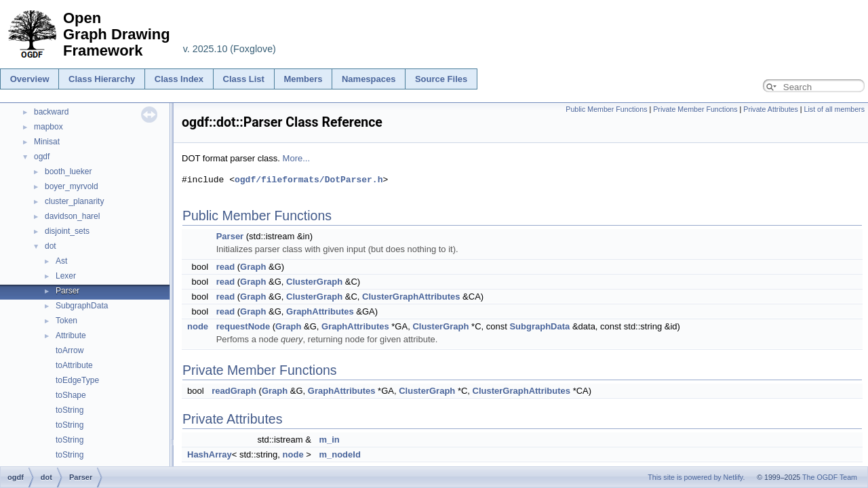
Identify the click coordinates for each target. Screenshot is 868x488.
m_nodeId (339, 454)
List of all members (834, 109)
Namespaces (369, 79)
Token (66, 321)
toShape (71, 395)
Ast (61, 261)
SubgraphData (82, 306)
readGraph (234, 391)
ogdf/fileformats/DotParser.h (309, 180)
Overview (30, 79)
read (225, 267)
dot (51, 246)
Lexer (66, 276)
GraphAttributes (320, 311)
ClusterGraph (314, 282)
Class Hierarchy (102, 79)
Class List (244, 79)
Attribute (71, 335)
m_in (329, 440)
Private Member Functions (695, 109)
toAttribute (74, 365)
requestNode (243, 326)
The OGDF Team (830, 477)
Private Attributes (771, 109)
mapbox (48, 127)
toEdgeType (77, 380)
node (198, 326)
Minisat (47, 142)
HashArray (210, 454)
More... (296, 158)
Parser (67, 291)
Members (303, 79)
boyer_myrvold (72, 186)
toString (70, 410)
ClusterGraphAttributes (411, 297)
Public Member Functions (606, 109)
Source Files (441, 79)
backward (51, 112)
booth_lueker (68, 171)
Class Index (179, 79)
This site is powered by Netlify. (696, 477)
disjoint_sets (67, 231)
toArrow (70, 350)
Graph (253, 267)
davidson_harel (72, 216)
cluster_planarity (74, 201)
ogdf (42, 157)
